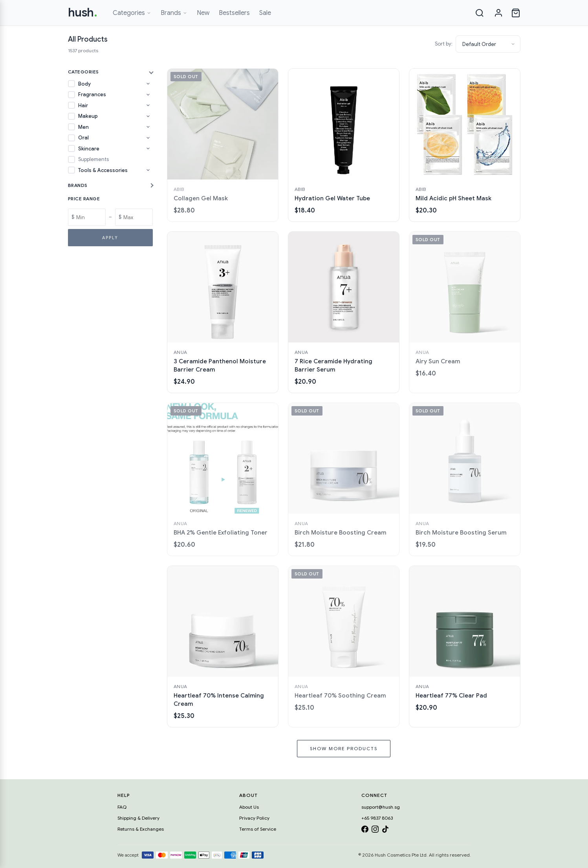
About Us (249, 807)
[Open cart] (516, 13)
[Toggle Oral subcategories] (148, 138)
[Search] (480, 13)
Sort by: (444, 44)
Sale (265, 13)
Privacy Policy (254, 818)
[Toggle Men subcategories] (148, 127)
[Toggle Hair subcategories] (148, 105)
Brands (174, 13)
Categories (132, 13)
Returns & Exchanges (141, 829)
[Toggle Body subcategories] (148, 84)
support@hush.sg (381, 807)
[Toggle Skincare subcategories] (148, 148)
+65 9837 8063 (377, 818)
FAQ (122, 807)
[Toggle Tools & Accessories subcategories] (148, 170)
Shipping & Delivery (138, 818)
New (203, 13)
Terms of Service (258, 829)
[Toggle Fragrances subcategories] (148, 95)
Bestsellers (234, 13)
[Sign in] (498, 13)
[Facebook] (365, 830)
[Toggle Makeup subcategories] (148, 116)
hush (83, 13)
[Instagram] (375, 830)
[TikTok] (385, 830)
